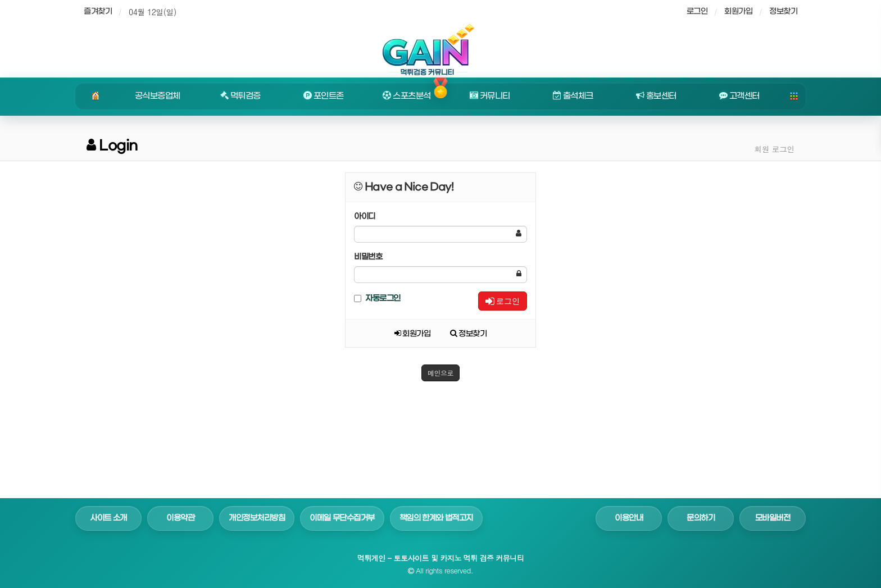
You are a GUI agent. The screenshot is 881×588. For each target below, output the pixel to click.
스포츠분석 (407, 96)
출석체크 (573, 96)
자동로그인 (377, 298)
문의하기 (701, 518)
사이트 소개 (108, 518)
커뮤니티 (490, 96)
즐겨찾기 (98, 12)
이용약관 (180, 518)
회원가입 (738, 12)
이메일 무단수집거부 (342, 518)
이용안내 (629, 518)
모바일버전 (773, 518)
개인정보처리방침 (257, 518)
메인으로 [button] (440, 373)
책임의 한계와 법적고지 (436, 518)
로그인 (503, 301)
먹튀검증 (240, 96)
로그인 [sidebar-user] (697, 12)
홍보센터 (656, 96)
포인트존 (324, 96)
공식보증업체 (158, 96)
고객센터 (739, 96)
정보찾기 (783, 12)
